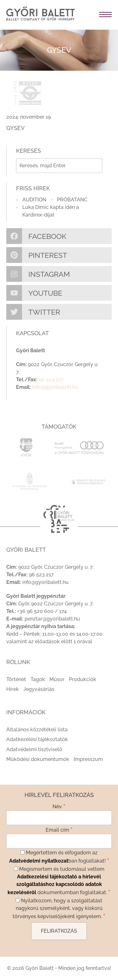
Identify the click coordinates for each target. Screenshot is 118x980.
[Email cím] (59, 841)
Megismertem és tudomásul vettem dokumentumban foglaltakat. (59, 881)
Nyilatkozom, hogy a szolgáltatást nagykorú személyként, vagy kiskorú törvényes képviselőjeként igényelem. (59, 909)
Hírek (13, 689)
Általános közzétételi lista (37, 730)
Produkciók (83, 679)
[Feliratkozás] (59, 931)
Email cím (59, 829)
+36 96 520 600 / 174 (42, 611)
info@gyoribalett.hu (55, 387)
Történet (16, 679)
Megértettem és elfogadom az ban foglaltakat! (59, 857)
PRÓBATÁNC (72, 200)
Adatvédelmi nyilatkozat (39, 861)
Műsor (57, 679)
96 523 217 (51, 380)
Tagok (38, 679)
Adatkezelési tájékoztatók (37, 739)
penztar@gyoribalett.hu (52, 619)
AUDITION (34, 200)
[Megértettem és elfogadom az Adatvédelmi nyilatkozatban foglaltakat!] (22, 852)
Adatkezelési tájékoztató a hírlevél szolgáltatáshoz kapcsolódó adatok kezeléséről (55, 885)
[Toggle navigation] (96, 15)
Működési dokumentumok (38, 759)
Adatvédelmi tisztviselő (34, 749)
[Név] (59, 818)
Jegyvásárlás (39, 689)
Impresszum (88, 759)
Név (59, 806)
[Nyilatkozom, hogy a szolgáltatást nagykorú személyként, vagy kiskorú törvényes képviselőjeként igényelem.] (18, 900)
